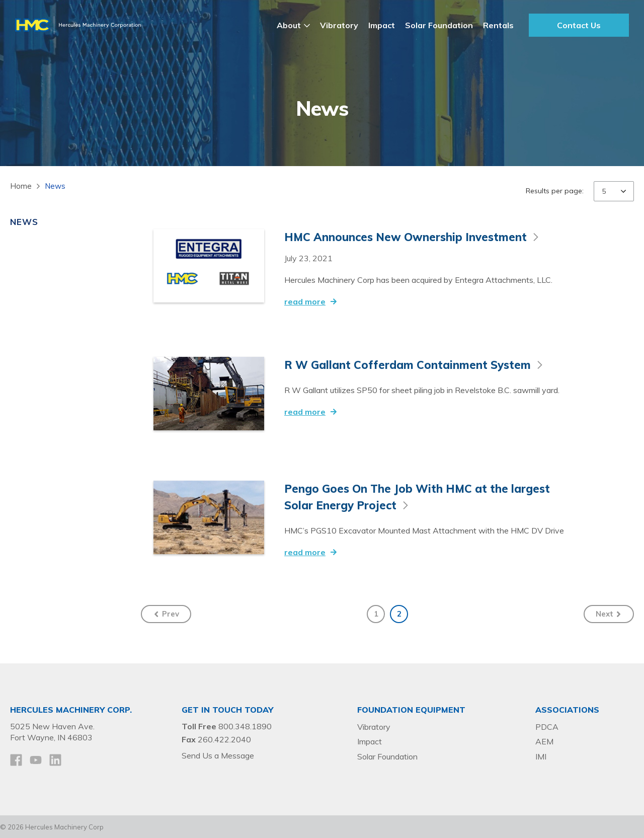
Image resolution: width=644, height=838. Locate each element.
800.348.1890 (245, 725)
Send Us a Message (218, 754)
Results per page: (555, 191)
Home (21, 186)
